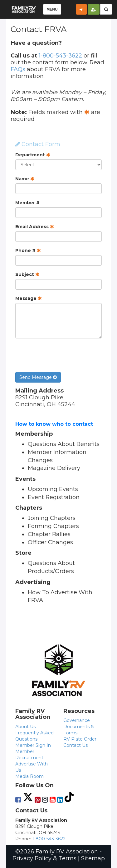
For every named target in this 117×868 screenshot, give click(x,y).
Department (33, 155)
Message (29, 298)
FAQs (18, 69)
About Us (25, 727)
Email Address (35, 227)
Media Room (29, 776)
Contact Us (76, 745)
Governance (77, 720)
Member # (27, 203)
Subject (27, 274)
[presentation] (63, 355)
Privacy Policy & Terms (44, 858)
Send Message (38, 377)
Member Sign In (33, 745)
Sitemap (93, 858)
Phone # (28, 250)
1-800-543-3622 (60, 56)
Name (25, 179)
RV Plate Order (80, 739)
